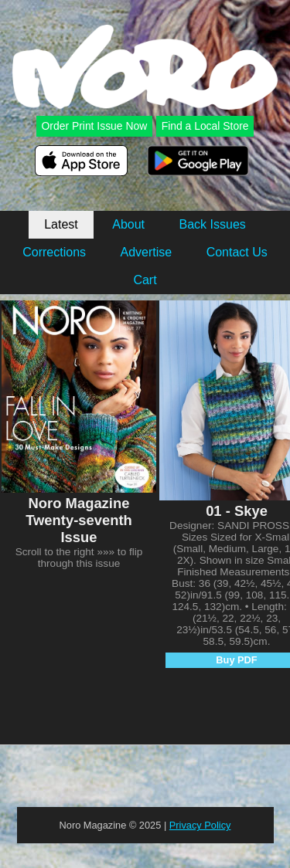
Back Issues (213, 224)
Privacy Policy (200, 825)
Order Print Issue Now (94, 126)
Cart (145, 280)
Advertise (146, 252)
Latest (61, 224)
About (128, 224)
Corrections (54, 252)
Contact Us (237, 252)
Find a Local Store (205, 126)
